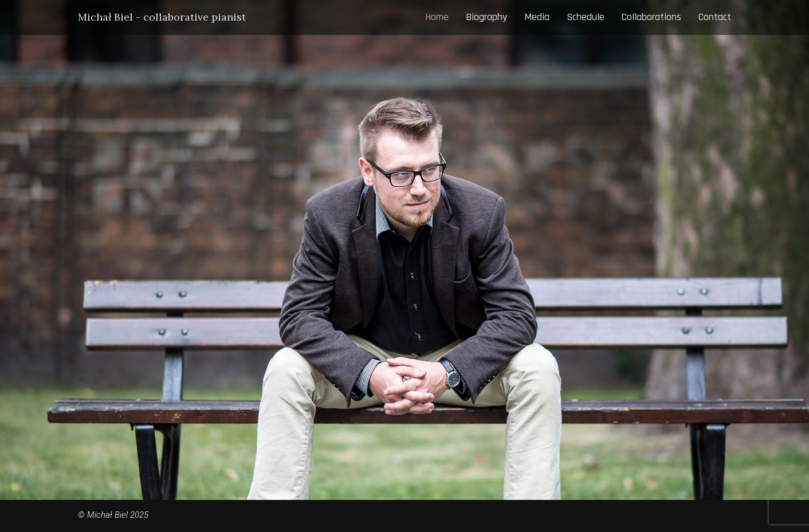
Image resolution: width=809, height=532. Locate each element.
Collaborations (651, 17)
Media (537, 17)
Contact (715, 17)
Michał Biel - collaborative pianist (162, 17)
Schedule (586, 17)
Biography (486, 17)
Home (437, 17)
